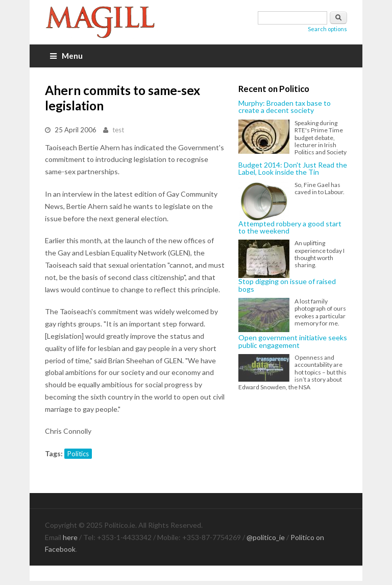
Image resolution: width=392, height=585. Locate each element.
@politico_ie (266, 537)
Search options (327, 29)
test (118, 130)
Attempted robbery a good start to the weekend (290, 228)
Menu (66, 56)
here (70, 537)
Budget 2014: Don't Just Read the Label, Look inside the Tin (293, 169)
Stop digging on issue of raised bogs (287, 285)
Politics (78, 454)
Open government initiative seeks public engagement (293, 342)
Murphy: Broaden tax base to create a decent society (285, 107)
